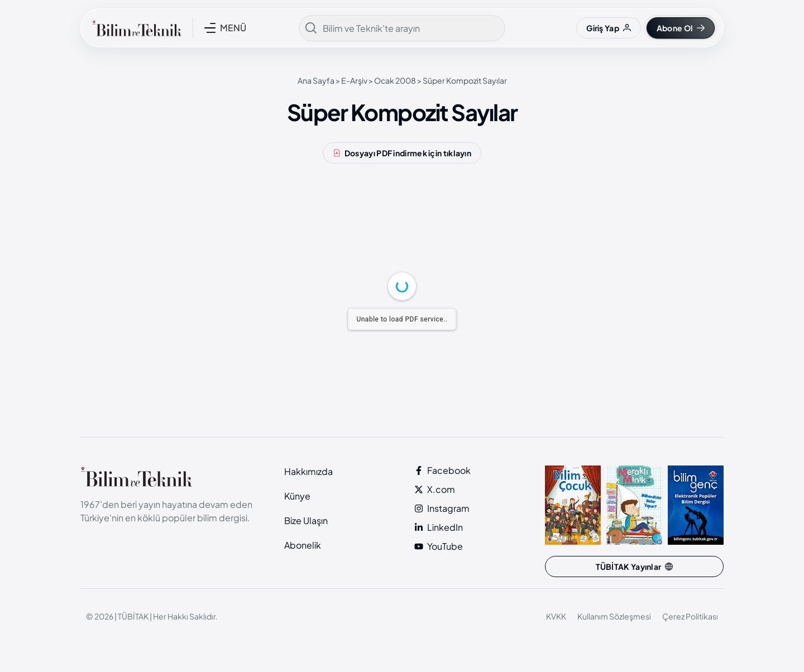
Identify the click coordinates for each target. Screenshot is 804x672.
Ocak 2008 (395, 80)
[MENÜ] (210, 28)
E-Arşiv (354, 80)
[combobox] (402, 28)
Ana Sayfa (316, 80)
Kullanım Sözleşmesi (614, 616)
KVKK (556, 616)
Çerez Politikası (690, 616)
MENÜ (233, 28)
